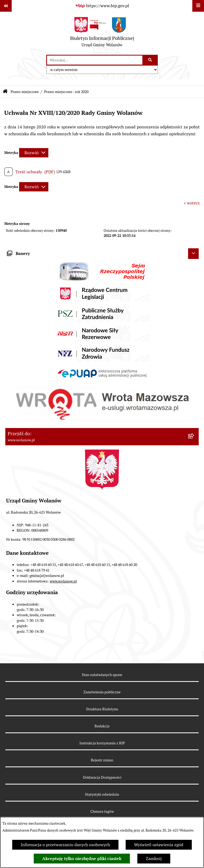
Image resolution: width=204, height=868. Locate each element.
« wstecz (192, 203)
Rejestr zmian (102, 760)
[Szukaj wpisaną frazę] (150, 60)
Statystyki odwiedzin (102, 794)
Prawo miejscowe (25, 92)
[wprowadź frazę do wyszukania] (95, 60)
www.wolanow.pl (63, 581)
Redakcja (102, 726)
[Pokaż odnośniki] (6, 6)
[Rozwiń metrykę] (34, 153)
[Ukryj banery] (193, 254)
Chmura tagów (102, 811)
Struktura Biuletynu (102, 709)
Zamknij (154, 859)
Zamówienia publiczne (102, 692)
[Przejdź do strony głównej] (102, 33)
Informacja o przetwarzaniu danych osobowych (65, 845)
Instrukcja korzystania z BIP (102, 743)
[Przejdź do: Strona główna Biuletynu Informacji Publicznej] (5, 92)
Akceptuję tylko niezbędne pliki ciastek (82, 859)
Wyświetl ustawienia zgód (159, 845)
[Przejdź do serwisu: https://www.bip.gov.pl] (102, 6)
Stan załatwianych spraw (102, 675)
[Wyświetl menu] (198, 6)
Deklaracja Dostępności (102, 777)
